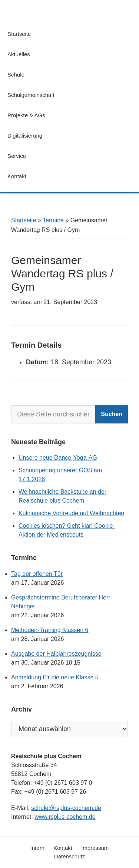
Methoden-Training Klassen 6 (50, 630)
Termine (53, 220)
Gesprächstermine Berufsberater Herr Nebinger (61, 602)
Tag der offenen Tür (37, 574)
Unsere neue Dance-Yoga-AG (58, 458)
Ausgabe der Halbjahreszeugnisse (56, 654)
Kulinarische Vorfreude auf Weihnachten (71, 513)
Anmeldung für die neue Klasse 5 (55, 677)
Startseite (24, 220)
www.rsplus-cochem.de (65, 817)
